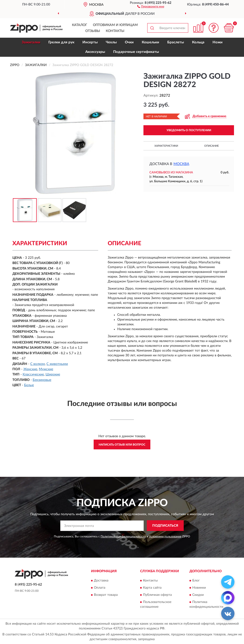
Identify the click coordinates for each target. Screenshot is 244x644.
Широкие (53, 374)
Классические (33, 374)
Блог (196, 581)
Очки (129, 42)
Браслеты (176, 42)
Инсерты (90, 42)
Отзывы (93, 31)
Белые (29, 385)
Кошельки (150, 42)
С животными (57, 364)
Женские (30, 369)
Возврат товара (106, 595)
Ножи (218, 42)
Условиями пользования (165, 536)
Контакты (115, 31)
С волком (38, 364)
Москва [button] (181, 164)
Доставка (101, 581)
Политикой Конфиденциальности (123, 536)
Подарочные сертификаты (136, 52)
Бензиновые (42, 380)
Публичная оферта (157, 595)
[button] (151, 6)
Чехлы (111, 42)
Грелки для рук (61, 42)
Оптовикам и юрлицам (115, 25)
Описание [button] (211, 146)
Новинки (199, 588)
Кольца (198, 42)
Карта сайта (152, 588)
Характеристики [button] (166, 146)
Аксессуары (95, 52)
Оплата (100, 588)
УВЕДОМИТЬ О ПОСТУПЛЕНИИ (189, 130)
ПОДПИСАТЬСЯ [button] (165, 526)
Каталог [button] (80, 25)
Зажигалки (31, 42)
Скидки (198, 595)
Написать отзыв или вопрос (122, 445)
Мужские (46, 369)
